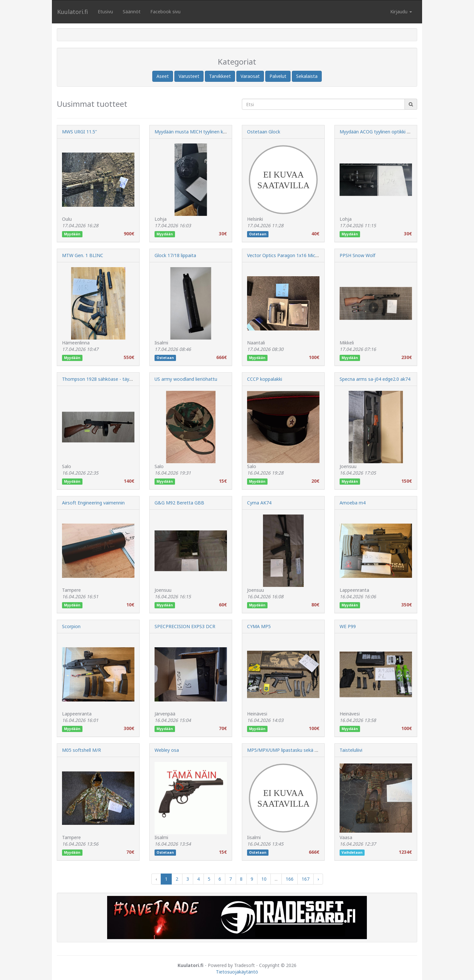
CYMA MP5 (259, 626)
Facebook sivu (165, 12)
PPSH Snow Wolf (357, 255)
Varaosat (250, 76)
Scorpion (71, 626)
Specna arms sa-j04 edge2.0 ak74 (375, 379)
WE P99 (348, 626)
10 (264, 879)
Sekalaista (307, 76)
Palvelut (278, 76)
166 (290, 879)
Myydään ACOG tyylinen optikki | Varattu (383, 132)
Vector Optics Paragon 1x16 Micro (283, 255)
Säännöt (132, 12)
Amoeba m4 (353, 503)
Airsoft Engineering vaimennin (93, 503)
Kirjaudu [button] (401, 12)
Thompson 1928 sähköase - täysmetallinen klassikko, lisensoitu (129, 379)
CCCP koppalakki (265, 379)
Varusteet (189, 76)
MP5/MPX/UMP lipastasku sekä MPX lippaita (294, 750)
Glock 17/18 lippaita (175, 255)
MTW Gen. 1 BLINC (83, 255)
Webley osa (167, 750)
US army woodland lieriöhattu (186, 379)
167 (306, 879)
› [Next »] (318, 879)
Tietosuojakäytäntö (237, 972)
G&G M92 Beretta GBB (179, 503)
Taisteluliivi (351, 750)
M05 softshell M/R (81, 750)
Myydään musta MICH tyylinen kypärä (195, 132)
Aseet (163, 76)
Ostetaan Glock (264, 132)
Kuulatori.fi (73, 12)
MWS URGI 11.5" (80, 132)
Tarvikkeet (220, 76)
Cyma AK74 (259, 503)
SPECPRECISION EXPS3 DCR (185, 626)
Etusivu (105, 12)
